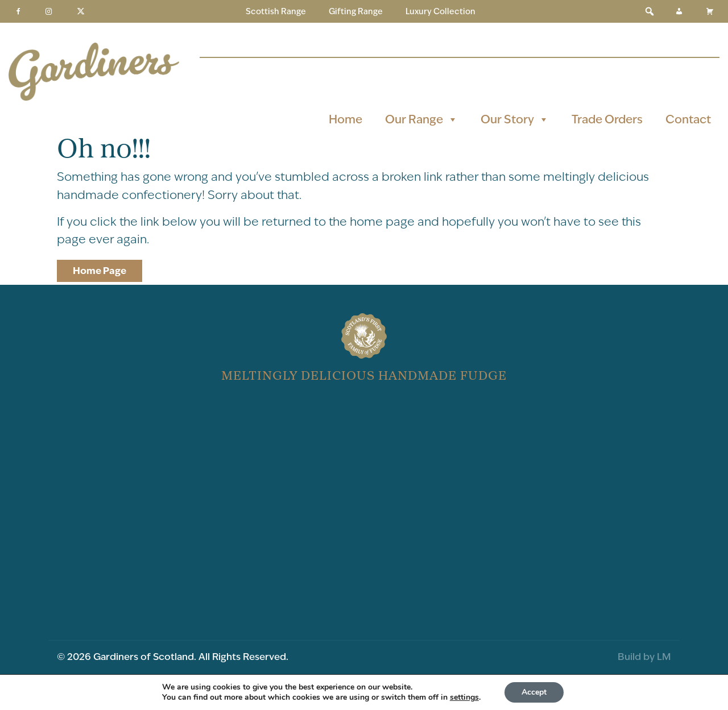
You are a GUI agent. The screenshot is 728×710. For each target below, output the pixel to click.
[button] (650, 11)
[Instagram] (49, 11)
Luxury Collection (440, 11)
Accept (534, 692)
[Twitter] (81, 11)
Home (346, 119)
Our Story (515, 119)
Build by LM (644, 657)
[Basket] (710, 11)
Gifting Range (356, 11)
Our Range (421, 119)
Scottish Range (276, 11)
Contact (688, 119)
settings (464, 697)
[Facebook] (18, 11)
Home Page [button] (100, 271)
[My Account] (679, 11)
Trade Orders (607, 119)
